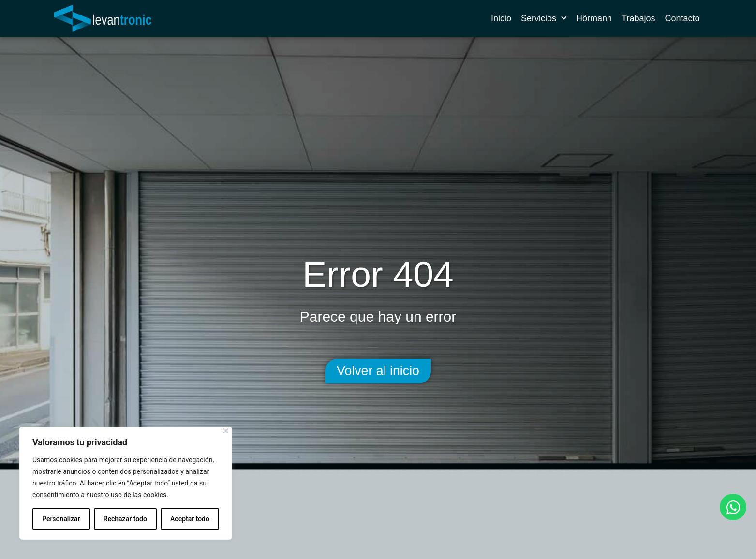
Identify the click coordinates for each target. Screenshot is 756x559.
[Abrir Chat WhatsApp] (733, 507)
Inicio (501, 18)
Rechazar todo (125, 519)
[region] (126, 483)
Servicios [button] (544, 18)
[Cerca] (226, 431)
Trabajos (638, 18)
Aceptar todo (190, 519)
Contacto (682, 18)
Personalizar (61, 519)
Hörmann (594, 18)
